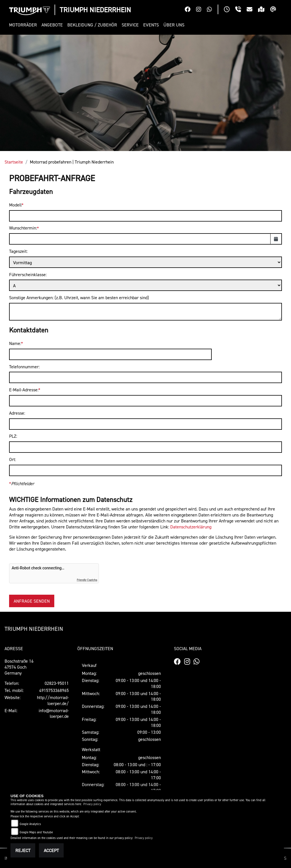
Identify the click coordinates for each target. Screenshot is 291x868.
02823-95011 (57, 683)
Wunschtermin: (23, 228)
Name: (15, 343)
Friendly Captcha (87, 580)
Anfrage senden (32, 601)
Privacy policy (92, 804)
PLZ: (13, 436)
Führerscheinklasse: (28, 274)
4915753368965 (54, 690)
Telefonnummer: (24, 367)
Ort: (13, 459)
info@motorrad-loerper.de (54, 713)
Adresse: (17, 413)
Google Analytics (30, 824)
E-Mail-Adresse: (24, 390)
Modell (15, 205)
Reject (23, 850)
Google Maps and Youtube (36, 832)
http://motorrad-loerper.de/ (53, 700)
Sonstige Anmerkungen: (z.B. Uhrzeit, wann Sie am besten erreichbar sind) (79, 297)
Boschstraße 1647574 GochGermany (19, 667)
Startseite (14, 162)
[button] (24, 25)
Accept (51, 850)
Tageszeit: (18, 251)
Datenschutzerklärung (191, 527)
